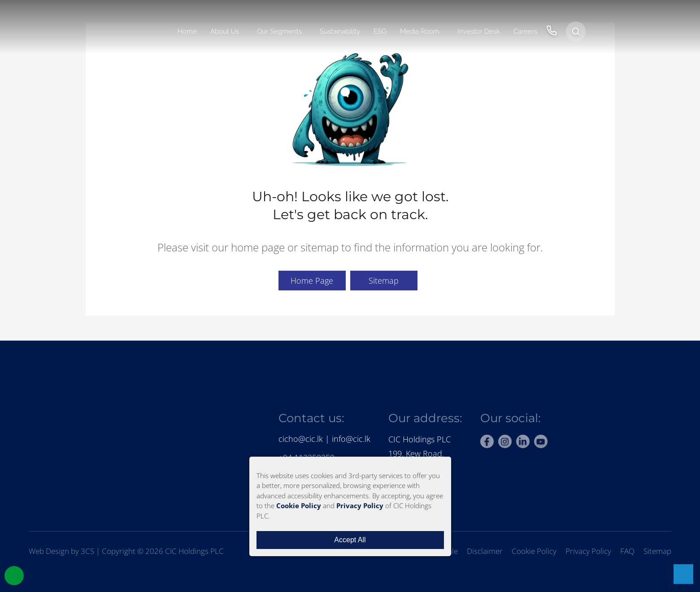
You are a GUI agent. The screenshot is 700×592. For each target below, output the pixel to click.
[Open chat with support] (683, 574)
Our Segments (279, 31)
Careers (525, 31)
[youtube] (541, 441)
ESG (380, 31)
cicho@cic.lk (301, 439)
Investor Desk (479, 31)
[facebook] (487, 441)
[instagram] (505, 441)
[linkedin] (523, 441)
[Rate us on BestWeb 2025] (590, 420)
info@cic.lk (351, 439)
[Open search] (576, 31)
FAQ (627, 551)
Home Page (312, 281)
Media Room (420, 31)
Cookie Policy (534, 551)
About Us (225, 31)
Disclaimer (485, 551)
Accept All (350, 540)
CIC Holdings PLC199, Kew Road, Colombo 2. (420, 454)
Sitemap (384, 281)
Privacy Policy (588, 551)
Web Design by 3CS (61, 551)
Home (187, 31)
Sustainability (340, 31)
